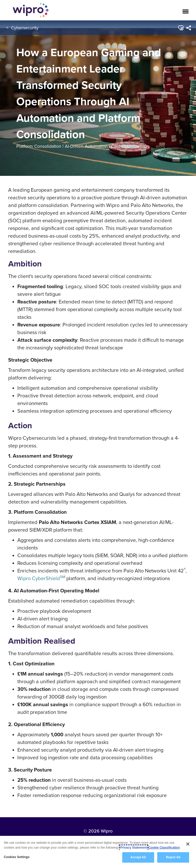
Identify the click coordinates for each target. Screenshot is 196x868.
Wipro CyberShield (41, 578)
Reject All (173, 858)
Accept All (138, 858)
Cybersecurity (25, 28)
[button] (181, 28)
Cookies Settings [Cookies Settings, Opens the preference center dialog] (17, 857)
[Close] (188, 844)
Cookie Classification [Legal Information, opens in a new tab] (164, 848)
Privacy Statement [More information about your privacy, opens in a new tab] (134, 848)
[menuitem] (189, 28)
